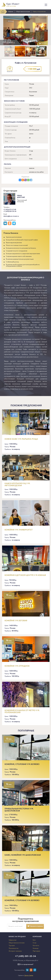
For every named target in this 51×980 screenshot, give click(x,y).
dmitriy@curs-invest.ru (11, 216)
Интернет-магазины (15, 951)
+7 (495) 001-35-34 (10, 211)
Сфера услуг (13, 940)
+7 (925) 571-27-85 (10, 210)
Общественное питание (23, 12)
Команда (36, 948)
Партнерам (36, 951)
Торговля (12, 946)
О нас (35, 943)
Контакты (36, 946)
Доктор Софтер (29, 976)
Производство (14, 948)
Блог (34, 940)
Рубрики (11, 12)
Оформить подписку (35, 926)
